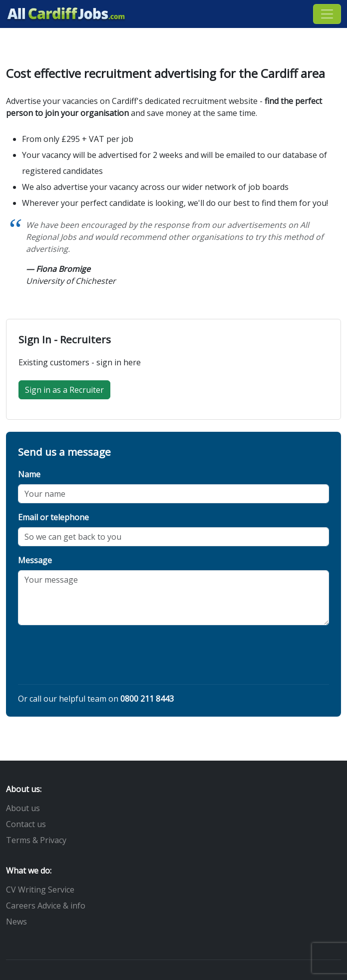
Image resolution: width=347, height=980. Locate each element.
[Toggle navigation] (327, 14)
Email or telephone (53, 517)
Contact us (26, 824)
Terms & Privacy (36, 840)
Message (35, 560)
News (16, 922)
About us (23, 808)
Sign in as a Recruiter (64, 390)
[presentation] (94, 657)
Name (29, 474)
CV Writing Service (40, 890)
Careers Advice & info (46, 906)
